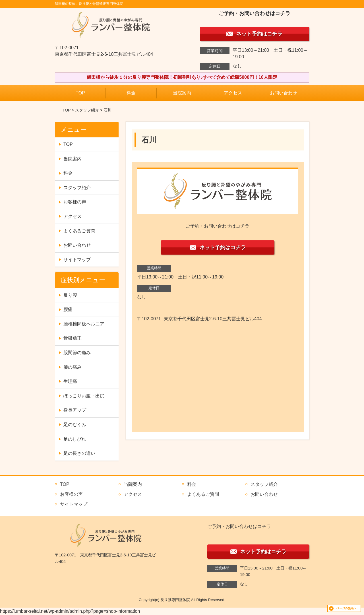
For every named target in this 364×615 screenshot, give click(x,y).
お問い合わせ (284, 93)
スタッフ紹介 (87, 110)
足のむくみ (75, 425)
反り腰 (70, 295)
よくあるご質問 (79, 231)
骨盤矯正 (73, 338)
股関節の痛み (77, 353)
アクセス (233, 93)
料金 (131, 93)
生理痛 (70, 381)
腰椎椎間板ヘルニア (84, 324)
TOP (80, 93)
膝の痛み (73, 367)
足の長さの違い (79, 453)
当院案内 (182, 93)
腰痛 (68, 309)
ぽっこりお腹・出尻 (84, 396)
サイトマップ (77, 260)
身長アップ (75, 410)
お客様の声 (75, 202)
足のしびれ (75, 439)
